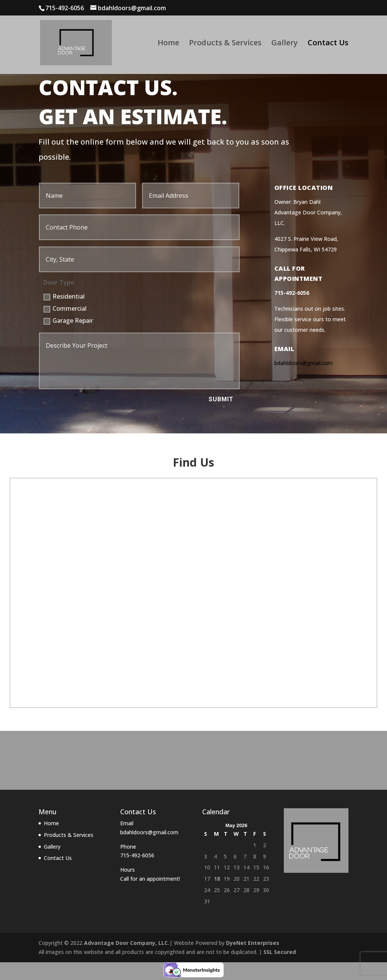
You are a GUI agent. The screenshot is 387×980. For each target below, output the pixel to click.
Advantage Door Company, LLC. (127, 943)
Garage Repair (68, 321)
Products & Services (225, 44)
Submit (221, 399)
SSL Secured (280, 952)
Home (168, 44)
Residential (64, 296)
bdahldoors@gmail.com (303, 363)
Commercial (65, 308)
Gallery (285, 44)
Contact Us (328, 44)
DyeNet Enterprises (253, 943)
